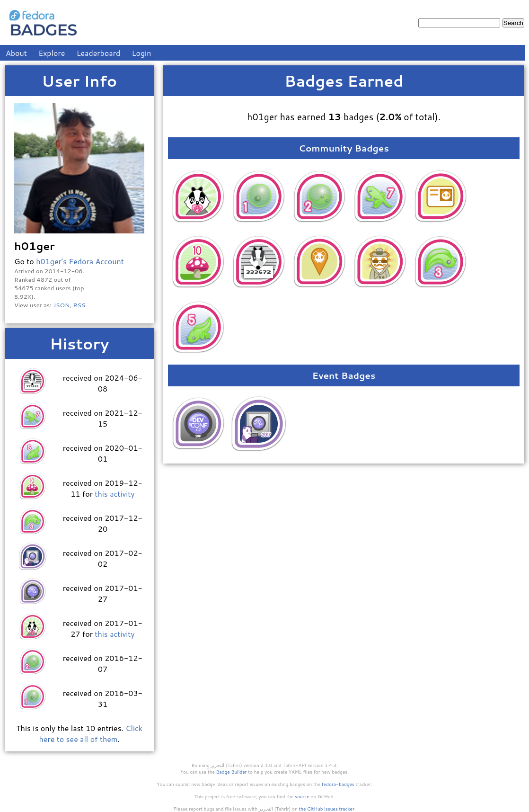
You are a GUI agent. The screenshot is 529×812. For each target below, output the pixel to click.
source (302, 796)
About (16, 53)
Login (142, 53)
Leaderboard (99, 53)
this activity (115, 494)
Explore (52, 53)
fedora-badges (338, 784)
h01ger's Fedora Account (80, 261)
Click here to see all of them (91, 733)
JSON (61, 305)
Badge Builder (232, 772)
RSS (79, 305)
